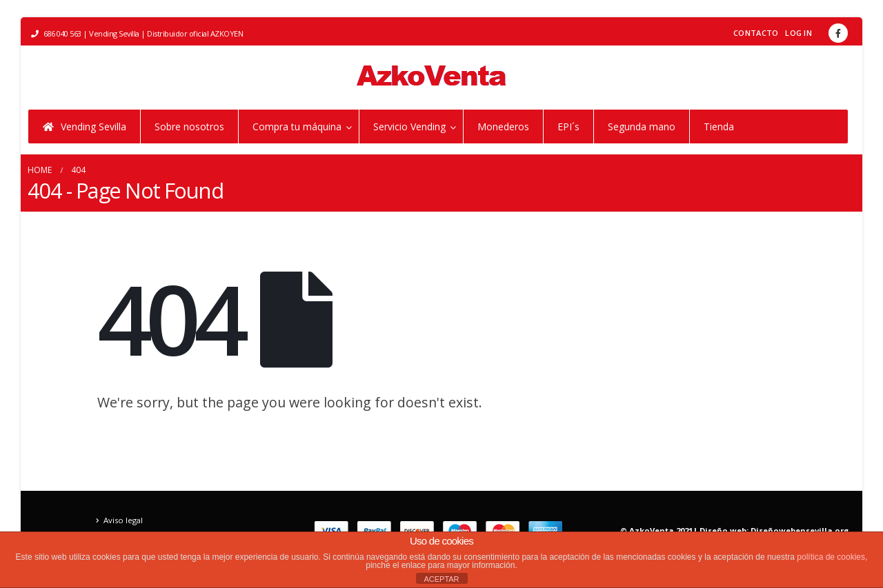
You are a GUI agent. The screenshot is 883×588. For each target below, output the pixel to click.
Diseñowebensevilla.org (800, 530)
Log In (798, 33)
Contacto (756, 33)
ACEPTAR (441, 579)
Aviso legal (123, 520)
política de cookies (831, 557)
